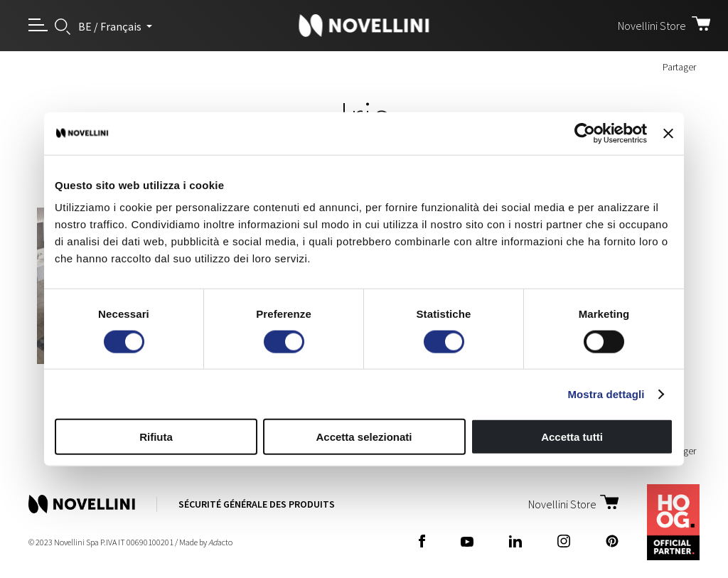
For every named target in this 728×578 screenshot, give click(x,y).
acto (220, 542)
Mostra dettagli (606, 394)
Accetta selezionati (364, 437)
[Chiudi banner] (668, 133)
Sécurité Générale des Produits (257, 504)
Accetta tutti (572, 437)
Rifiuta (156, 437)
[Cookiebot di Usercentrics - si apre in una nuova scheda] (585, 133)
